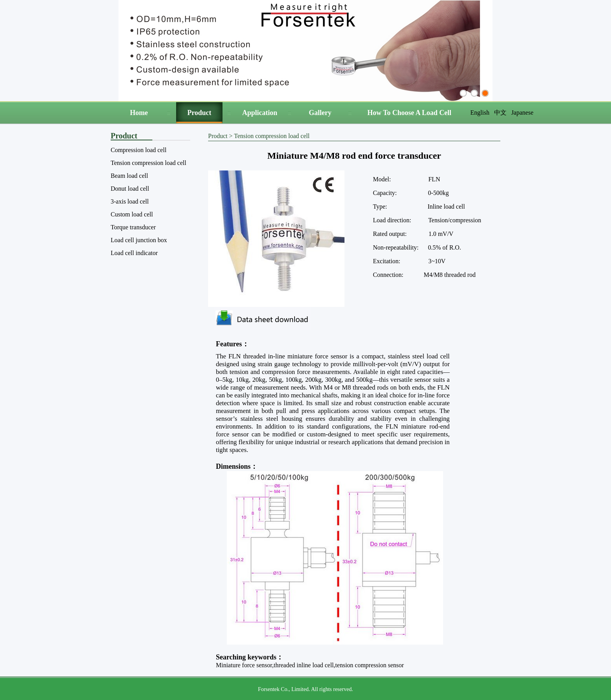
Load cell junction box (139, 240)
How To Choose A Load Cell (410, 113)
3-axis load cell (130, 201)
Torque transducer (133, 227)
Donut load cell (130, 189)
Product (200, 113)
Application (260, 113)
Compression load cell (139, 150)
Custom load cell (132, 214)
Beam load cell (129, 176)
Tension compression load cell (148, 163)
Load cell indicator (134, 253)
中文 (500, 113)
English (480, 113)
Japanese (522, 113)
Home (139, 113)
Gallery (320, 113)
